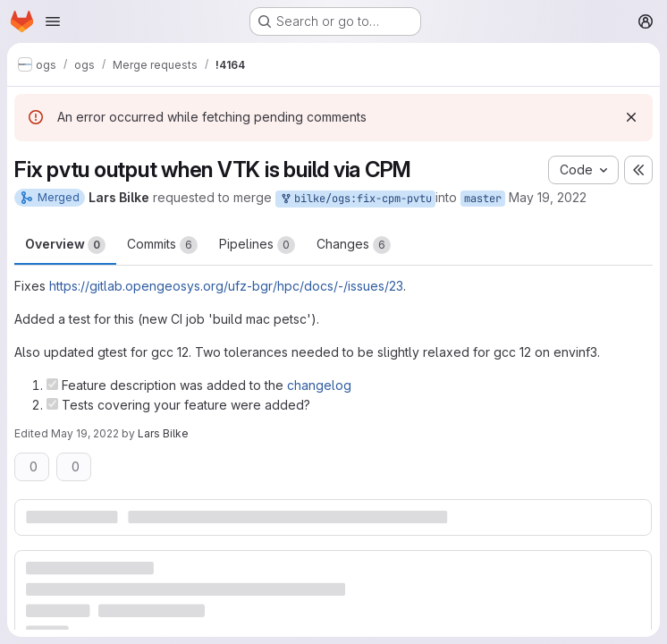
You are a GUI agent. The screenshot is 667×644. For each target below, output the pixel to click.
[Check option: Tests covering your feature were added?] (52, 404)
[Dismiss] (631, 117)
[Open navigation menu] (53, 21)
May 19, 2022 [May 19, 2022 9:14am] (548, 197)
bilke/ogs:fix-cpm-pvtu (355, 199)
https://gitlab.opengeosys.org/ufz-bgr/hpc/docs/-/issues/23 (226, 286)
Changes (354, 245)
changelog (319, 385)
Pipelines (257, 245)
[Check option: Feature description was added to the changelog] (52, 384)
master (483, 199)
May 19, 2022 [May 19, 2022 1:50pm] (85, 433)
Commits (162, 245)
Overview (65, 245)
